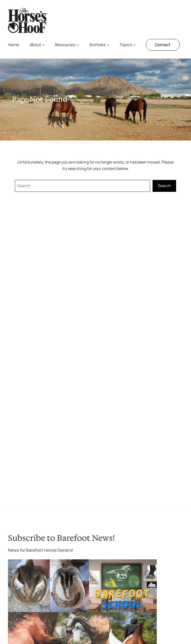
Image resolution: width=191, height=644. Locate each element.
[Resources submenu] (78, 45)
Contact (163, 45)
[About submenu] (43, 45)
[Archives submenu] (108, 45)
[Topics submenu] (134, 45)
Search (164, 186)
